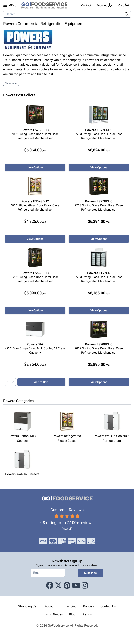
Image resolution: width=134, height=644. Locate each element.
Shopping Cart (28, 606)
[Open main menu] (10, 5)
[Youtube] (76, 586)
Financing (70, 606)
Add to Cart (41, 382)
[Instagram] (85, 586)
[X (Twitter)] (58, 586)
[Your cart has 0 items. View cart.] (124, 5)
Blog (72, 614)
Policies (89, 606)
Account (51, 606)
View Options (35, 167)
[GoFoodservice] (46, 5)
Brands (87, 614)
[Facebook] (50, 586)
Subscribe (91, 573)
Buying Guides (53, 614)
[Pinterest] (67, 586)
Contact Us (108, 606)
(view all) (67, 529)
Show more (11, 83)
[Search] (64, 14)
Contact (86, 5)
